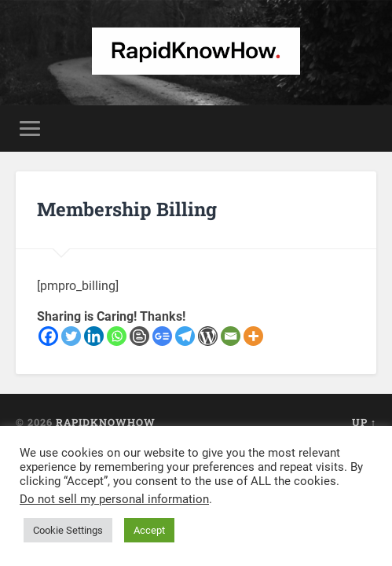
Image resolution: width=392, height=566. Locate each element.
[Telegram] (185, 336)
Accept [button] (149, 530)
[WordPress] (208, 336)
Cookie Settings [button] (68, 530)
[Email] (231, 336)
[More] (253, 336)
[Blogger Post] (139, 336)
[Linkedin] (94, 336)
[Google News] (162, 336)
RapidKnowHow (106, 422)
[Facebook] (48, 336)
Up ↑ (364, 422)
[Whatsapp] (117, 336)
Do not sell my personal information (114, 499)
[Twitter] (71, 336)
